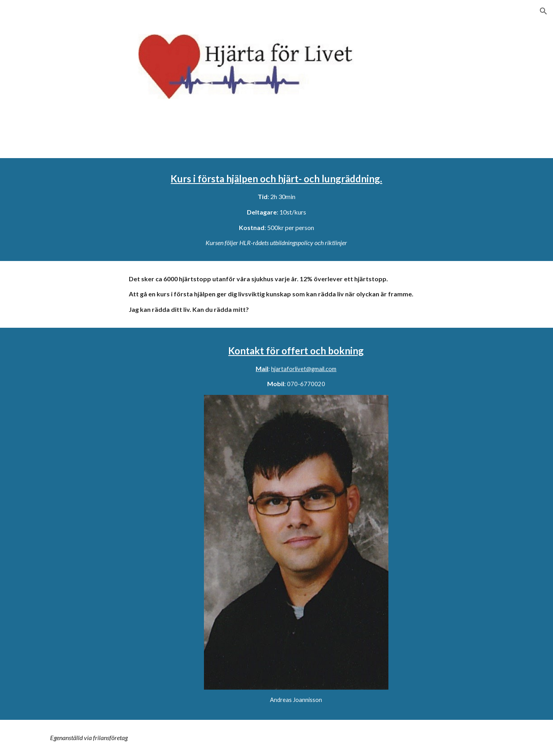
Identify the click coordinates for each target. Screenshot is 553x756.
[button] (543, 11)
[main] (276, 210)
